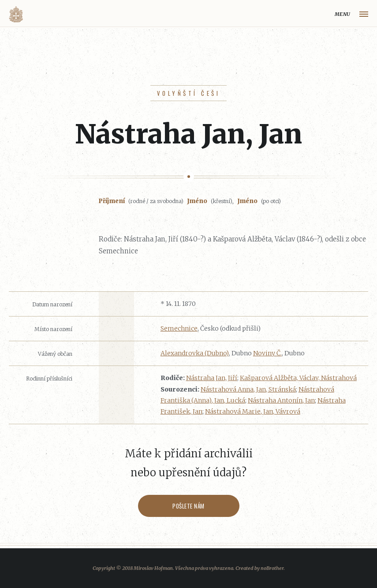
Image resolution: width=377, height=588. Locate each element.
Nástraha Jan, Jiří (212, 378)
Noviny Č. (267, 353)
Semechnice (179, 328)
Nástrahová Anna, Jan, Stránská (248, 389)
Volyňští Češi (188, 93)
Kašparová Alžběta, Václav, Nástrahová (298, 378)
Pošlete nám (188, 506)
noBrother (272, 568)
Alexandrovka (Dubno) (195, 353)
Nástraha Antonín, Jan (281, 400)
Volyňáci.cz (16, 14)
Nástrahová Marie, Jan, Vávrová (253, 411)
